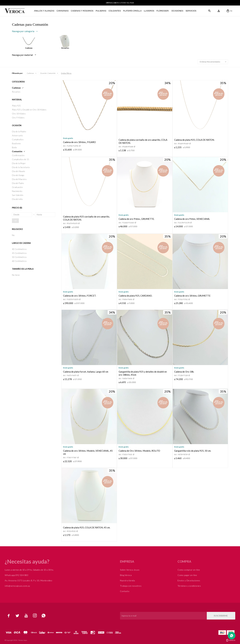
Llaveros (149, 11)
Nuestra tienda (127, 580)
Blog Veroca (126, 575)
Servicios (191, 11)
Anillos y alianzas (44, 11)
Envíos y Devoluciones (189, 580)
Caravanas (63, 11)
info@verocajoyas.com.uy (17, 586)
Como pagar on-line (187, 575)
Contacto (125, 591)
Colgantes (115, 11)
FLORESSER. (163, 11)
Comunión (48, 73)
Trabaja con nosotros (131, 586)
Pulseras (101, 11)
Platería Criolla (132, 11)
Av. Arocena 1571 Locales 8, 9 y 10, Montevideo (28, 580)
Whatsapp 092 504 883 (16, 575)
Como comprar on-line (189, 570)
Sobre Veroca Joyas (130, 570)
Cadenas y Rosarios (82, 11)
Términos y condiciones (189, 586)
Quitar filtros (66, 73)
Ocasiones (177, 11)
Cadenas (30, 73)
